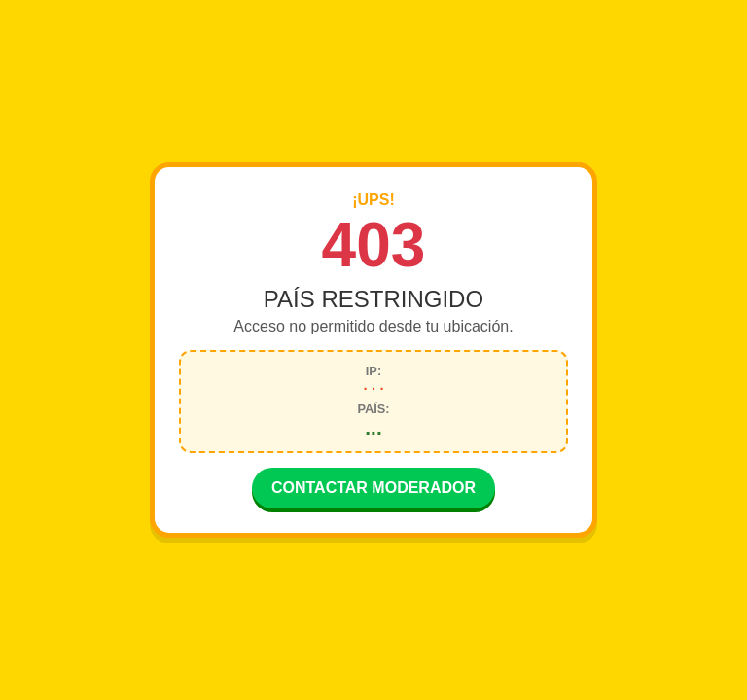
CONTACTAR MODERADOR (373, 490)
